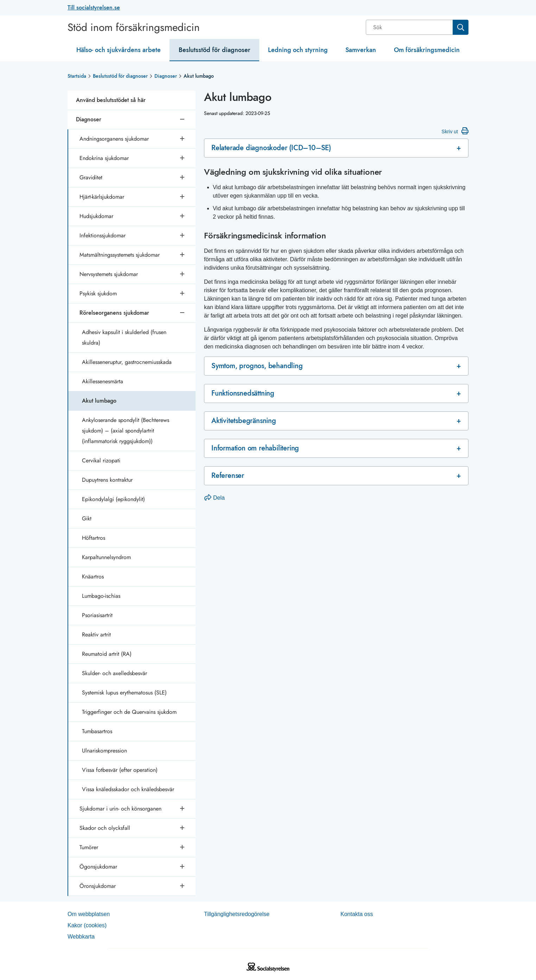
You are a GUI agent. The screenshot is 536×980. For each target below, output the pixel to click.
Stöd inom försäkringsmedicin (134, 27)
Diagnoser (166, 76)
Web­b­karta (81, 937)
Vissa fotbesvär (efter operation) (120, 770)
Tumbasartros (97, 731)
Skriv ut (455, 131)
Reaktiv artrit (96, 635)
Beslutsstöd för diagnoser (215, 50)
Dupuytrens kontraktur (107, 480)
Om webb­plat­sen (89, 914)
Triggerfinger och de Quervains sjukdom (129, 712)
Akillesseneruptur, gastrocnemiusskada (127, 362)
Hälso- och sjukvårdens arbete (119, 50)
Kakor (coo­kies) (87, 925)
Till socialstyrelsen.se (94, 8)
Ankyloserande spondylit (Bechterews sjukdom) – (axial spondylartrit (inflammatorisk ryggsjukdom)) (126, 431)
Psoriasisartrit (97, 615)
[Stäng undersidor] (183, 120)
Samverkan (361, 50)
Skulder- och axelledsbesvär (114, 673)
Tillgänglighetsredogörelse (237, 914)
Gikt (87, 518)
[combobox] (417, 27)
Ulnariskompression (104, 751)
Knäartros (93, 577)
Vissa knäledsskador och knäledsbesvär (128, 789)
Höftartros (94, 538)
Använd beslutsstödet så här (111, 100)
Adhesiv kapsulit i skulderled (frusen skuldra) (124, 337)
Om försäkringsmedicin (427, 50)
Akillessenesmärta (103, 381)
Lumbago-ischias (101, 596)
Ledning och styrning (298, 50)
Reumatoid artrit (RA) (107, 654)
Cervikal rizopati (101, 460)
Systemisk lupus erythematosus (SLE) (124, 693)
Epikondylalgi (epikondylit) (113, 499)
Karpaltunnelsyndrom (106, 557)
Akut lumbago (99, 401)
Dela (215, 498)
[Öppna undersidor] (183, 139)
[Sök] (410, 27)
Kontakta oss (357, 914)
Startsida (77, 76)
